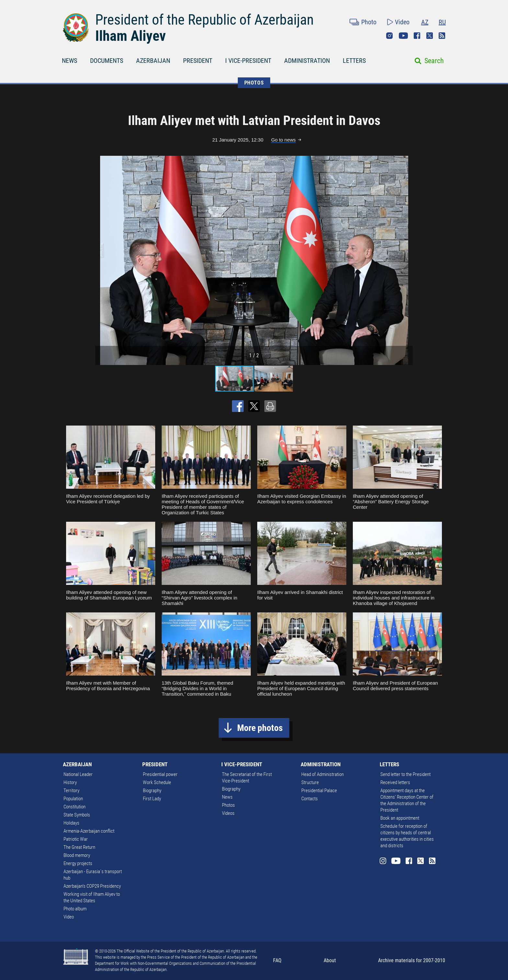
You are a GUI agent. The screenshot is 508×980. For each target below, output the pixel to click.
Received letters (395, 782)
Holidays (71, 823)
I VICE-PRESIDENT (248, 61)
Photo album (75, 909)
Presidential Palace (319, 791)
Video (402, 22)
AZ (425, 22)
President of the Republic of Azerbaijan (204, 20)
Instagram (389, 36)
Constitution (75, 807)
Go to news (283, 140)
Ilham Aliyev (131, 36)
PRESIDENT (198, 61)
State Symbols (77, 815)
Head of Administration (323, 774)
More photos (260, 728)
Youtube (403, 36)
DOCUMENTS (107, 61)
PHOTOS (254, 83)
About (330, 960)
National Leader (78, 774)
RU (442, 22)
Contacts (310, 799)
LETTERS (354, 61)
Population (73, 799)
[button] (407, 260)
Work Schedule (157, 782)
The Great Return (79, 847)
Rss (442, 36)
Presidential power (160, 774)
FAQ (277, 960)
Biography (152, 791)
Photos (228, 805)
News (227, 797)
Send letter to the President (405, 774)
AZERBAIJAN (153, 61)
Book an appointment (400, 818)
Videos (228, 813)
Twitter (430, 36)
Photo (369, 22)
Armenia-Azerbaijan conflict (89, 831)
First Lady (152, 799)
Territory (71, 791)
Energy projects (78, 863)
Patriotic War (76, 839)
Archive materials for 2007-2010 (412, 960)
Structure (310, 782)
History (70, 782)
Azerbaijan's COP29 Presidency (92, 886)
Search (434, 61)
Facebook (417, 36)
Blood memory (77, 855)
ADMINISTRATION (307, 61)
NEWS (69, 61)
